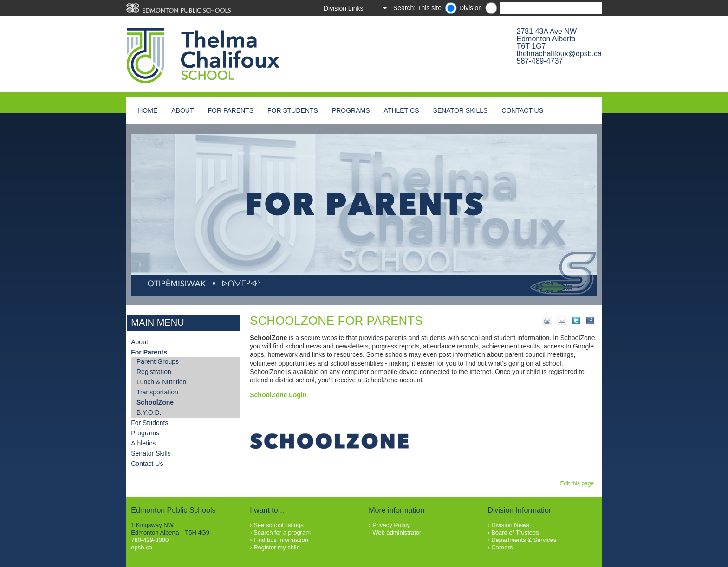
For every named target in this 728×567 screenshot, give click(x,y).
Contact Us (522, 110)
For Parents (231, 110)
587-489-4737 (540, 61)
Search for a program (282, 532)
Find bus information (281, 540)
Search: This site (417, 8)
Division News (510, 525)
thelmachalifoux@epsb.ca (559, 54)
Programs (351, 110)
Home (148, 110)
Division (471, 8)
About (182, 110)
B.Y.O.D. (149, 412)
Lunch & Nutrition (161, 382)
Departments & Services (524, 540)
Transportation (157, 392)
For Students (293, 110)
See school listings (279, 525)
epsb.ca (142, 547)
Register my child (277, 547)
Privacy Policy (391, 525)
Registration (154, 372)
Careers (502, 547)
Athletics (402, 110)
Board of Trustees (515, 532)
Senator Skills (461, 110)
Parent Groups (158, 361)
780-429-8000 (150, 540)
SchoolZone (155, 402)
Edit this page (578, 483)
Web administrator (397, 532)
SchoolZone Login (278, 395)
